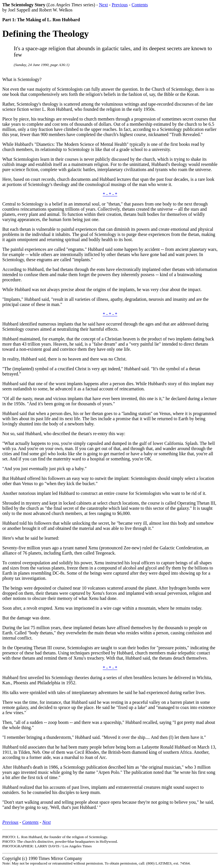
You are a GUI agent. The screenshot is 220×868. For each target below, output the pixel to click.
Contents (140, 5)
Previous (120, 5)
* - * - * (110, 194)
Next (103, 5)
